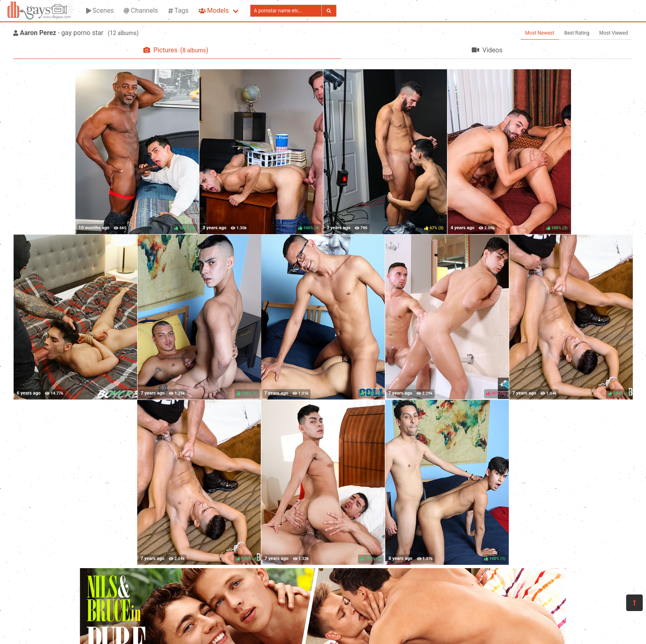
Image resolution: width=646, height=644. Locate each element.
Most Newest (540, 33)
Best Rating (577, 33)
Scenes (100, 11)
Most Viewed (614, 33)
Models (214, 11)
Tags (178, 11)
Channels (141, 11)
